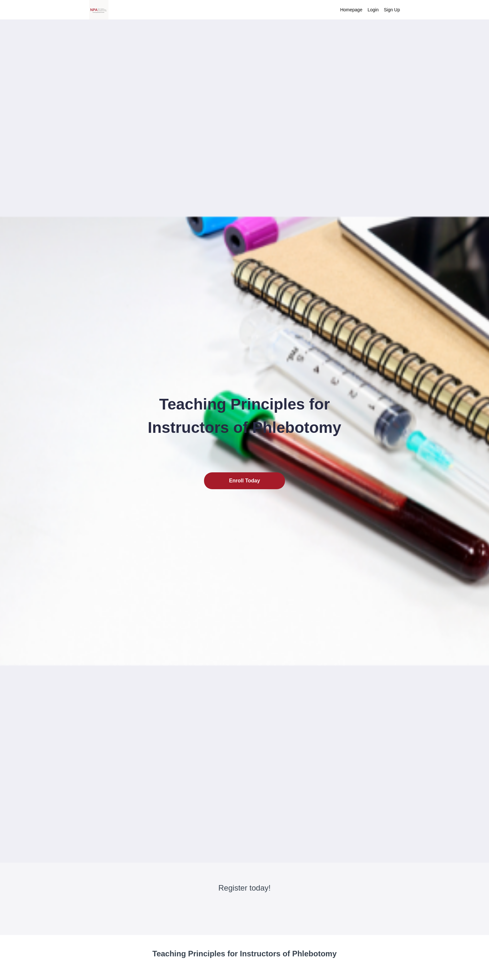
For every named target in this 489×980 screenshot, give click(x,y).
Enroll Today (245, 481)
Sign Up (392, 10)
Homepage (351, 10)
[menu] (367, 10)
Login (373, 10)
